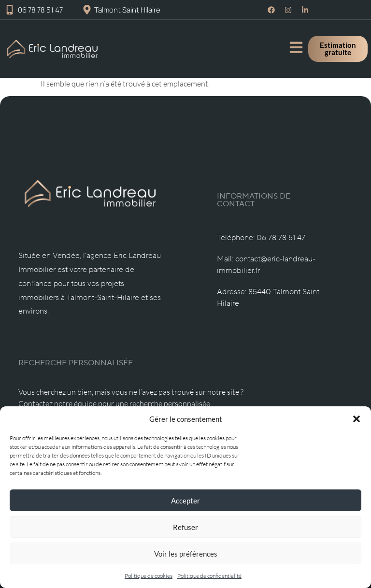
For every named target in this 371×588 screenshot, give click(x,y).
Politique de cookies (149, 576)
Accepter (185, 501)
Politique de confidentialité (209, 576)
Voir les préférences (186, 554)
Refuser (185, 527)
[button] (357, 419)
